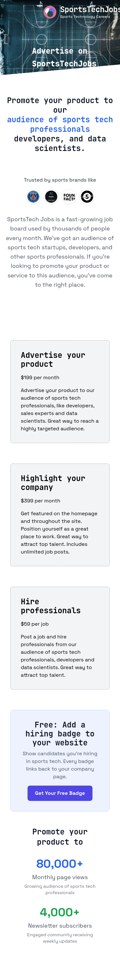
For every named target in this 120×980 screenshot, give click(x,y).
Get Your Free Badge (60, 793)
